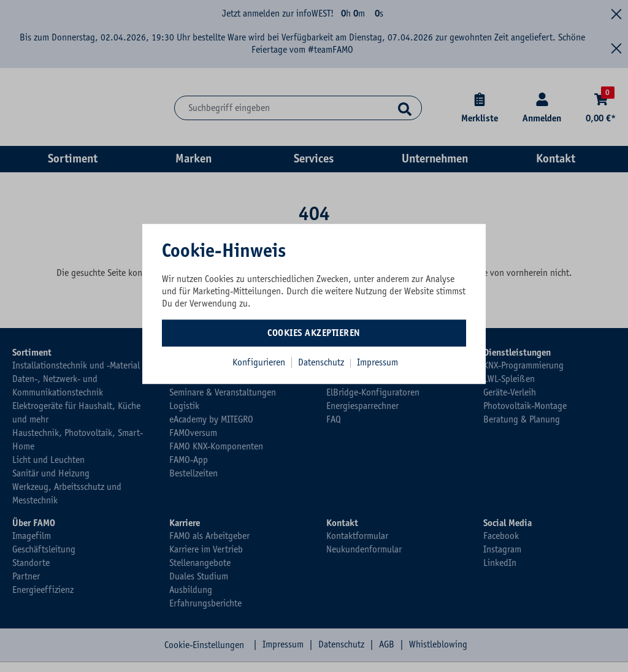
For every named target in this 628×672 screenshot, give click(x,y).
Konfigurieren (259, 362)
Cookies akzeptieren (314, 333)
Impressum (377, 362)
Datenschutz (322, 362)
